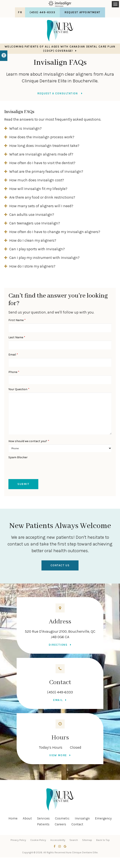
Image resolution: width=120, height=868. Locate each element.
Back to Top (103, 840)
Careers (60, 824)
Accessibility (58, 840)
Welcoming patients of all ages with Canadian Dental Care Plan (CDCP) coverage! (60, 49)
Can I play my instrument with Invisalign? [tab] (44, 258)
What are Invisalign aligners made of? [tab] (41, 154)
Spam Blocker (18, 457)
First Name (17, 320)
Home (13, 818)
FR (20, 12)
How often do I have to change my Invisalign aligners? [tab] (55, 232)
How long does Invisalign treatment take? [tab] (44, 146)
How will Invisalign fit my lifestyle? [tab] (38, 189)
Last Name (17, 337)
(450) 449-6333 (60, 692)
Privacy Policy (18, 840)
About (27, 818)
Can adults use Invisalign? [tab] (32, 215)
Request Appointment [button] (82, 12)
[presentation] (33, 467)
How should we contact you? (29, 441)
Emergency (103, 818)
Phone (14, 372)
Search (74, 840)
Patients (43, 824)
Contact (77, 824)
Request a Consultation (58, 93)
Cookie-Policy (38, 840)
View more (58, 755)
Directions (58, 645)
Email (13, 355)
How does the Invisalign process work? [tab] (42, 137)
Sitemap (87, 840)
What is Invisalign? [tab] (25, 128)
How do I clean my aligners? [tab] (33, 240)
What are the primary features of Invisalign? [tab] (46, 171)
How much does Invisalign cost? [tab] (37, 180)
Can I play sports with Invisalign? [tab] (37, 249)
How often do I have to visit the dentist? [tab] (42, 163)
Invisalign (82, 818)
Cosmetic (62, 818)
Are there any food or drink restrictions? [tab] (42, 197)
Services (43, 818)
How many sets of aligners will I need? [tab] (41, 206)
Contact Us (60, 565)
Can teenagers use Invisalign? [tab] (35, 223)
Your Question (19, 389)
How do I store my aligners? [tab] (32, 266)
